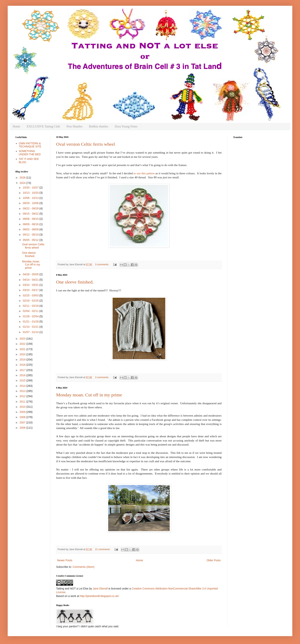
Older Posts (214, 560)
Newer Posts (65, 560)
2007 (23, 422)
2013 (23, 391)
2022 (23, 344)
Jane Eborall (100, 589)
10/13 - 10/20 (31, 193)
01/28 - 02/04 (31, 316)
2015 (23, 380)
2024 (23, 183)
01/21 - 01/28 (31, 322)
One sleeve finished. (75, 282)
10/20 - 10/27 (31, 188)
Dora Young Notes (126, 126)
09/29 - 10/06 (31, 203)
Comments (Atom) (84, 567)
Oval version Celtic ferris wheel (86, 144)
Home (16, 126)
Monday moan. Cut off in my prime (89, 395)
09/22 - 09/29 (31, 208)
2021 (23, 349)
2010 (23, 407)
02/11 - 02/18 (31, 306)
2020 (23, 354)
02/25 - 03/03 (31, 295)
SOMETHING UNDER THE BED (30, 153)
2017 (23, 370)
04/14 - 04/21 (31, 280)
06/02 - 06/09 (31, 229)
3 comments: (102, 265)
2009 (23, 412)
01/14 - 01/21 (31, 327)
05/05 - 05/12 (31, 240)
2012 (23, 396)
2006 (23, 428)
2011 (23, 402)
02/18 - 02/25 (31, 301)
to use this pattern (144, 173)
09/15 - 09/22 (31, 214)
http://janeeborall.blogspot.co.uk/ (99, 596)
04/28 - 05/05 (31, 274)
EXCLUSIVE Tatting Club (43, 126)
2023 (23, 339)
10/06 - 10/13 (31, 198)
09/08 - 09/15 (31, 219)
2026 (23, 178)
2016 (23, 375)
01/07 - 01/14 (31, 332)
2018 (23, 365)
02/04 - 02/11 (31, 311)
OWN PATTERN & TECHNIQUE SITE (30, 145)
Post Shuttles (74, 126)
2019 (23, 360)
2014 (23, 386)
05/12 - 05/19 (31, 235)
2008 (23, 417)
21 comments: (103, 549)
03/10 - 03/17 (31, 290)
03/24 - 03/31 (31, 285)
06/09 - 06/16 (31, 224)
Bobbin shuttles (99, 126)
